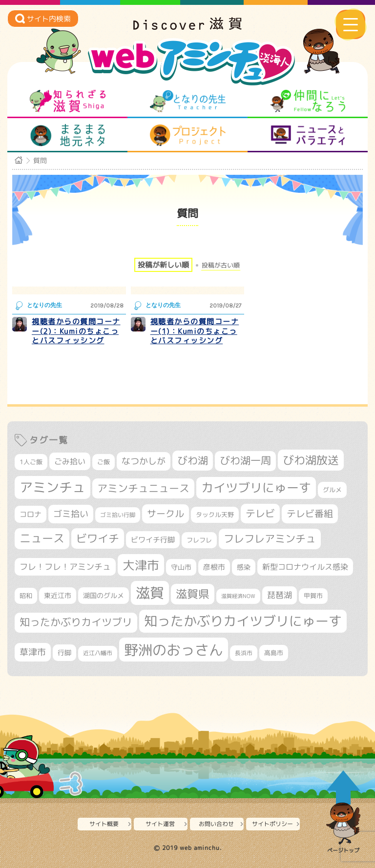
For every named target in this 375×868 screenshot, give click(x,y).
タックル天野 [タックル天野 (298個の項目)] (215, 515)
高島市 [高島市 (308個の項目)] (274, 653)
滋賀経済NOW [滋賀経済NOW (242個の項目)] (238, 596)
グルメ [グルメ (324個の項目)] (332, 490)
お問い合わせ (216, 824)
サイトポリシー (272, 824)
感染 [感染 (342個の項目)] (244, 567)
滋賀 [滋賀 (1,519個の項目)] (150, 593)
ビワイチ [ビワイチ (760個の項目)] (98, 538)
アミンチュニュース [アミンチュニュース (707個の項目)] (143, 488)
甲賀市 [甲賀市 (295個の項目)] (313, 596)
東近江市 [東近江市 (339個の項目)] (58, 595)
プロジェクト (188, 135)
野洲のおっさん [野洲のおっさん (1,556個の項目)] (174, 650)
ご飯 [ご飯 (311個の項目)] (104, 462)
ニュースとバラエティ (308, 135)
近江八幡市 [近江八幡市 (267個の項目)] (98, 653)
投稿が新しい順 (163, 265)
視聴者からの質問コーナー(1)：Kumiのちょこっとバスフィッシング (195, 331)
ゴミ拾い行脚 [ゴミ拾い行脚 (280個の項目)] (118, 515)
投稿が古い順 (221, 265)
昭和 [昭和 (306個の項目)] (26, 596)
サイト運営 (160, 824)
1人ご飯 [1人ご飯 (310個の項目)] (31, 462)
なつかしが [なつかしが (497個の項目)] (144, 461)
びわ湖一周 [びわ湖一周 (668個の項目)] (245, 461)
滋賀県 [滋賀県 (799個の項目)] (193, 594)
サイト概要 (104, 824)
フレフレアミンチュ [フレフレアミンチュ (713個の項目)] (270, 538)
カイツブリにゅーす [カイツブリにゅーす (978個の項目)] (256, 487)
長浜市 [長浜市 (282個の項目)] (244, 653)
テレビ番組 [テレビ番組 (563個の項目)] (310, 514)
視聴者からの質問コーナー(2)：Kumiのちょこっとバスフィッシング (76, 331)
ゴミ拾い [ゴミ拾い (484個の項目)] (71, 514)
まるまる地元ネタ (68, 135)
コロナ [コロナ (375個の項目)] (31, 514)
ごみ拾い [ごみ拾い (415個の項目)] (70, 461)
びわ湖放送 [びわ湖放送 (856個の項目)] (311, 460)
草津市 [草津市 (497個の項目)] (33, 652)
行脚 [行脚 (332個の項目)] (64, 652)
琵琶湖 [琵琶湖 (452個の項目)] (280, 595)
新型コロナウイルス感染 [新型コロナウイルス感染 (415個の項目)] (305, 567)
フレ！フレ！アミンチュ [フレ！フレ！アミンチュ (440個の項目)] (65, 567)
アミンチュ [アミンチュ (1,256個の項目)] (52, 487)
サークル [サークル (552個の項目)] (166, 514)
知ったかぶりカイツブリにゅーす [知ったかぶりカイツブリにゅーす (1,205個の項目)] (243, 621)
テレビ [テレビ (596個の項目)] (260, 513)
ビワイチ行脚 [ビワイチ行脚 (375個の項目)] (153, 540)
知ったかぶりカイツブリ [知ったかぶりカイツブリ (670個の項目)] (76, 622)
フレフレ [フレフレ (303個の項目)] (199, 540)
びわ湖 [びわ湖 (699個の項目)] (193, 460)
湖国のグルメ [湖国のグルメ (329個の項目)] (104, 595)
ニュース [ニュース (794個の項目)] (42, 538)
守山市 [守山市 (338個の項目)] (181, 567)
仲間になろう (308, 101)
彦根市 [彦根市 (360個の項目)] (214, 567)
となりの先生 (188, 101)
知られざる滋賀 (68, 101)
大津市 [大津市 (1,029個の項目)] (141, 565)
